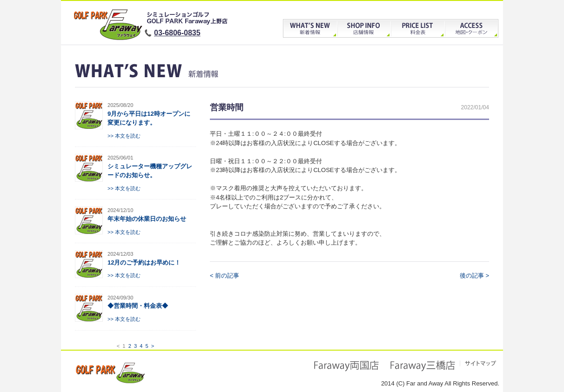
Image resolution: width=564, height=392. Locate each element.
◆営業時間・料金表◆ (138, 306)
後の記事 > (474, 276)
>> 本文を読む (124, 136)
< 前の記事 (225, 276)
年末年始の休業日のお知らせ (147, 219)
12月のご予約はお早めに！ (144, 262)
